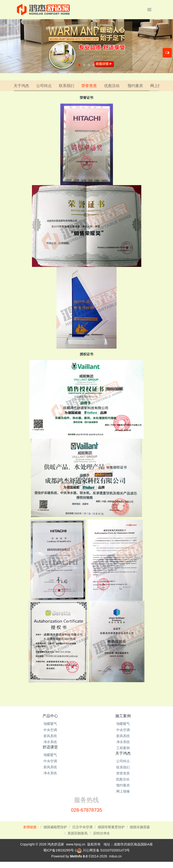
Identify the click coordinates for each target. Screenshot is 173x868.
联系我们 (67, 86)
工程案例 (123, 748)
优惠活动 (112, 86)
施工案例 (123, 716)
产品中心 (50, 716)
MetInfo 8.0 (79, 856)
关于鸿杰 (21, 86)
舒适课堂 (50, 747)
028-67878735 (86, 810)
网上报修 (158, 86)
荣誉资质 (89, 86)
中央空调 (50, 730)
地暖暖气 (50, 724)
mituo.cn (115, 856)
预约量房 (135, 86)
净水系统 (50, 742)
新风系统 (50, 736)
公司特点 (44, 86)
